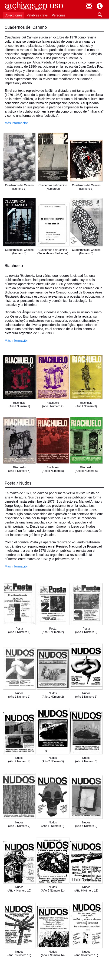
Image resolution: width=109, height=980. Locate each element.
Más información (17, 123)
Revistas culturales (32, 9)
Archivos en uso (34, 5)
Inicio (9, 9)
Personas (59, 15)
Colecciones (13, 15)
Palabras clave (37, 15)
